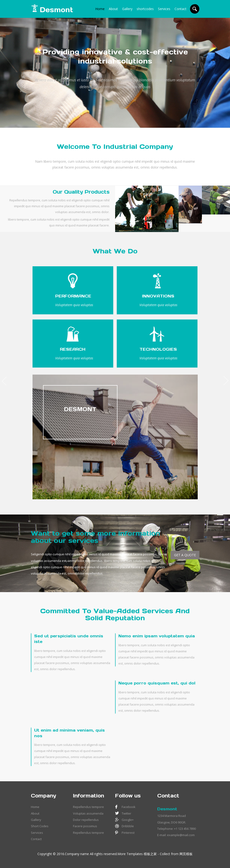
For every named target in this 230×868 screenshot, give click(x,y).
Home (100, 9)
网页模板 (186, 854)
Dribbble (128, 826)
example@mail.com (181, 835)
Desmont (167, 809)
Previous (3, 379)
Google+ (128, 820)
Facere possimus (85, 826)
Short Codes (40, 826)
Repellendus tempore (88, 807)
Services (164, 9)
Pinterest (128, 833)
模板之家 (150, 854)
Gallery (127, 9)
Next (227, 379)
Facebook (129, 807)
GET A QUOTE (185, 555)
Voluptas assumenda (88, 813)
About (113, 9)
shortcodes (145, 9)
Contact (181, 9)
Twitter (126, 813)
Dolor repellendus (86, 820)
